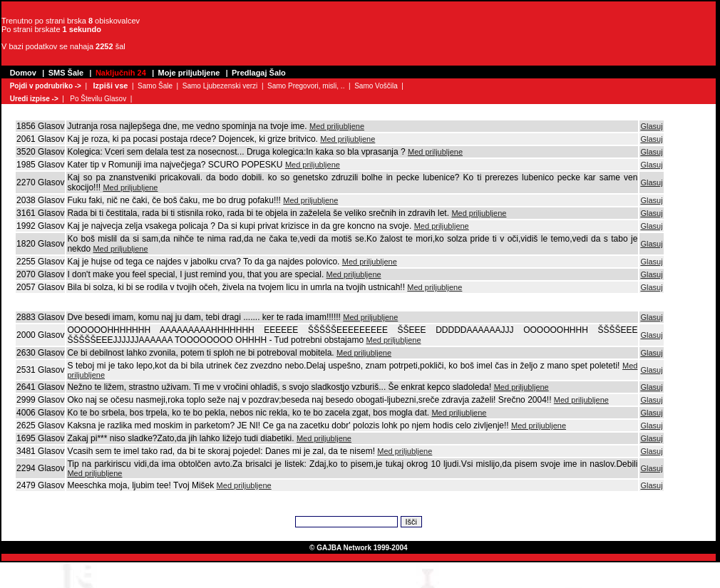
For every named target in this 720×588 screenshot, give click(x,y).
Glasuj (651, 126)
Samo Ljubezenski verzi (220, 86)
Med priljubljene (337, 126)
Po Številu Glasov (98, 99)
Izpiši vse (110, 86)
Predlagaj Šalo (259, 73)
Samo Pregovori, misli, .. (306, 86)
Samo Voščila (376, 86)
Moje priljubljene (189, 73)
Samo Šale (155, 86)
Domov (23, 73)
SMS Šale (66, 73)
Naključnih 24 (121, 73)
